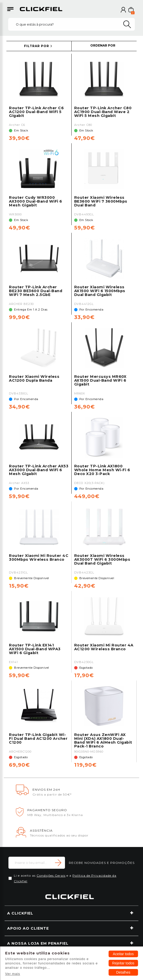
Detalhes (123, 972)
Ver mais (13, 974)
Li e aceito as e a (65, 878)
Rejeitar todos (123, 963)
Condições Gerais (51, 876)
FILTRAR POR (37, 46)
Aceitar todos (123, 954)
